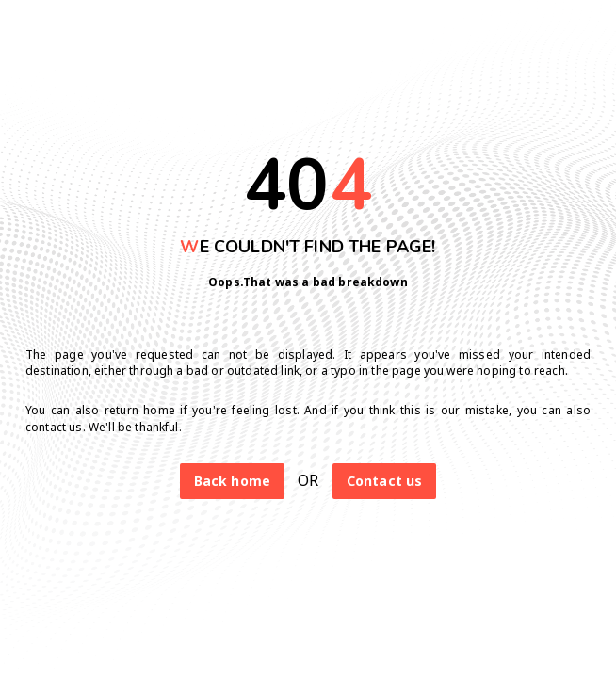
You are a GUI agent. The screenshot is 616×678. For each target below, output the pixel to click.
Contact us (385, 481)
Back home (232, 481)
